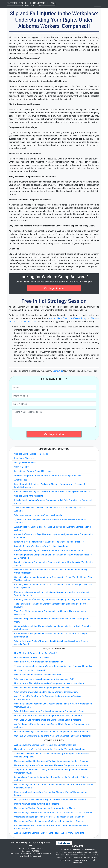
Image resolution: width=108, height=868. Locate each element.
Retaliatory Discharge (24, 458)
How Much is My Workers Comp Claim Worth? (36, 653)
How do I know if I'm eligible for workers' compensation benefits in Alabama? (50, 683)
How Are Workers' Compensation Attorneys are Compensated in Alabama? (49, 716)
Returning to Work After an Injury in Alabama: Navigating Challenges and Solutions (52, 599)
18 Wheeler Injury (78, 318)
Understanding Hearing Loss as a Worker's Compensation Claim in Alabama (49, 817)
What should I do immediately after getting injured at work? (42, 688)
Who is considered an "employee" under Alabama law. (39, 515)
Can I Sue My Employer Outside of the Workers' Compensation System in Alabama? (53, 736)
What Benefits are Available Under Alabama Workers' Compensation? (46, 692)
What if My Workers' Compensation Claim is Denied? (39, 662)
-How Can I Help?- (54, 379)
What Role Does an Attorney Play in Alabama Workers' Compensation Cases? (50, 711)
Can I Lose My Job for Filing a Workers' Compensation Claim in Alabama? (48, 720)
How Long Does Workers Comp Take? (32, 657)
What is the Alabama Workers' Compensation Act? (38, 675)
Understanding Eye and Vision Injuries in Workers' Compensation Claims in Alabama (53, 812)
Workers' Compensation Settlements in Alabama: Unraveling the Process (48, 475)
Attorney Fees (21, 480)
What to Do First (22, 467)
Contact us (58, 371)
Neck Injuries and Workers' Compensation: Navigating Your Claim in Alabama (50, 749)
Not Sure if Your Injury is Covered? (30, 670)
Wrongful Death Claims (25, 463)
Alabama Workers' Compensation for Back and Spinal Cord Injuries (45, 745)
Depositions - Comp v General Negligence (33, 471)
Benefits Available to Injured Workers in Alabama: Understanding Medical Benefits (52, 492)
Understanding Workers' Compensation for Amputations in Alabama (46, 808)
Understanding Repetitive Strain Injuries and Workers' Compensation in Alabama (51, 765)
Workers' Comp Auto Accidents (29, 496)
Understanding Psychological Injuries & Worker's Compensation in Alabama (49, 821)
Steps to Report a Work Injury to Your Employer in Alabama (41, 546)
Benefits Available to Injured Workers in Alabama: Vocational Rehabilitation (49, 550)
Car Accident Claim (59, 318)
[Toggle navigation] (97, 4)
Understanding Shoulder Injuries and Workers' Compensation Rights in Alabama (51, 761)
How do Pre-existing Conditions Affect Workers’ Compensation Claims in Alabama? (53, 732)
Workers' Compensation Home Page (31, 454)
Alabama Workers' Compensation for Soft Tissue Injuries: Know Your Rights (49, 833)
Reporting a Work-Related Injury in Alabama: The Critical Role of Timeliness (49, 542)
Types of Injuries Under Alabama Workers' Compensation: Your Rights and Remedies (53, 666)
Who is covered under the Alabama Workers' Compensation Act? (44, 679)
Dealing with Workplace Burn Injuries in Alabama (37, 804)
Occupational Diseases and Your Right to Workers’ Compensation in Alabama (50, 800)
